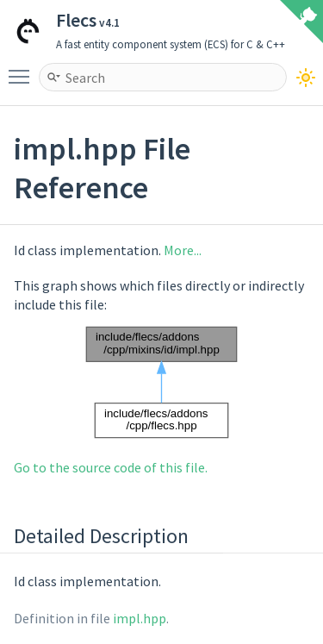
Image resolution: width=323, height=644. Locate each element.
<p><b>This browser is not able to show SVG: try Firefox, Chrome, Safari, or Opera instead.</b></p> (162, 382)
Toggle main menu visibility (23, 69)
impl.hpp (140, 618)
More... (183, 250)
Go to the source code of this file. (111, 467)
